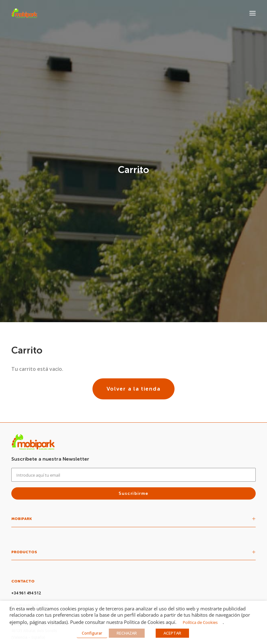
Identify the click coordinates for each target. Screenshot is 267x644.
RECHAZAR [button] (127, 633)
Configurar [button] (92, 633)
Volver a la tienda (134, 267)
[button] (253, 13)
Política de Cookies (200, 622)
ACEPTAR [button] (172, 633)
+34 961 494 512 (26, 471)
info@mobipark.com (30, 484)
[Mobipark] (24, 13)
